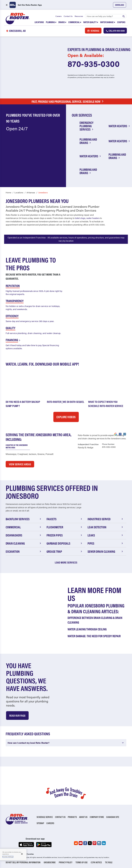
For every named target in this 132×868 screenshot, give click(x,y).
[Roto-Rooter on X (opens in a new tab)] (90, 843)
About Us (83, 817)
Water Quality (91, 22)
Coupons (121, 22)
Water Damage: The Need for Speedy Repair (94, 636)
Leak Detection (106, 527)
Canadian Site (113, 817)
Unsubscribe (50, 862)
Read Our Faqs (17, 715)
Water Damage (108, 22)
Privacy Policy (66, 862)
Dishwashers (24, 535)
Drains (62, 22)
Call (115, 31)
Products (72, 817)
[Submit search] (124, 16)
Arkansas (31, 192)
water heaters (93, 218)
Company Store (97, 817)
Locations (39, 22)
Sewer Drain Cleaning (106, 551)
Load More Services (66, 562)
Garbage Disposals (65, 543)
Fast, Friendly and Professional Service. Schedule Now (68, 101)
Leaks (106, 535)
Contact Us (68, 16)
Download (120, 5)
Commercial (75, 22)
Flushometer (65, 527)
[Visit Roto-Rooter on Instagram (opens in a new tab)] (125, 434)
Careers (59, 16)
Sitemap (40, 823)
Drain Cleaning (24, 543)
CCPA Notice (96, 862)
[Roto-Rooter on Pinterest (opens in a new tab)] (94, 843)
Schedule (93, 31)
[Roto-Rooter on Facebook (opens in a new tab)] (85, 843)
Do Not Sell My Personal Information (23, 862)
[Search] (106, 16)
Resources (79, 16)
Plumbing (51, 22)
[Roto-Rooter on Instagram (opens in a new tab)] (99, 843)
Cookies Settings (8, 857)
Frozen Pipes (65, 535)
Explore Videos (66, 417)
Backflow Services (24, 519)
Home (8, 192)
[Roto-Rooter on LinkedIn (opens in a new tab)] (104, 843)
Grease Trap (65, 551)
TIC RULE (109, 862)
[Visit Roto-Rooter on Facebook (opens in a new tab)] (120, 434)
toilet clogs (80, 218)
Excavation (24, 551)
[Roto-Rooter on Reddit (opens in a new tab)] (76, 843)
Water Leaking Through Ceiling (87, 629)
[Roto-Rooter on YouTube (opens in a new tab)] (81, 843)
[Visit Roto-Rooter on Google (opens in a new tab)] (116, 434)
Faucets (65, 519)
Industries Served (106, 519)
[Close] (22, 854)
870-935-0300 (94, 63)
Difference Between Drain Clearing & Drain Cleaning (95, 620)
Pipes (106, 543)
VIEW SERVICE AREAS (20, 464)
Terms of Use (82, 862)
